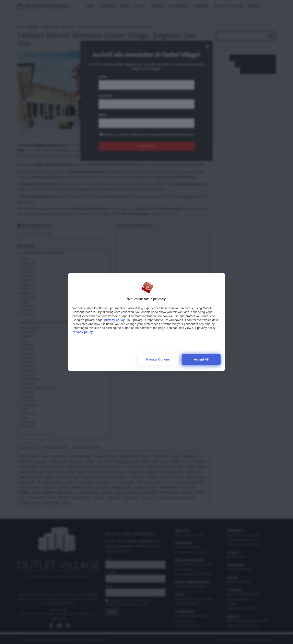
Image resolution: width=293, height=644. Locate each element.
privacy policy (114, 320)
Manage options (158, 359)
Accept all (201, 359)
